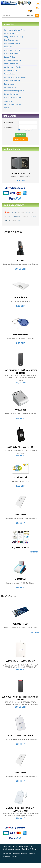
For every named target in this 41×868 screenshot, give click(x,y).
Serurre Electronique (11, 94)
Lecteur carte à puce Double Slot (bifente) (20, 583)
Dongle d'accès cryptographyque (15, 77)
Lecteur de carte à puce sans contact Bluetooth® (20, 518)
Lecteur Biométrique (11, 64)
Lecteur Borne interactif (12, 50)
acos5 (14, 212)
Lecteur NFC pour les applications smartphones (20, 628)
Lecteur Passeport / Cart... (13, 54)
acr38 (28, 212)
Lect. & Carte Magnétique (13, 60)
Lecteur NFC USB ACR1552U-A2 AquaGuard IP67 (20, 739)
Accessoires (8, 101)
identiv (25, 216)
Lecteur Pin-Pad (10, 57)
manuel (33, 216)
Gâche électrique (10, 87)
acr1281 (21, 212)
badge (34, 212)
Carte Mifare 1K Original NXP (20, 301)
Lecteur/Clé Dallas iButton (13, 98)
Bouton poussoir (10, 84)
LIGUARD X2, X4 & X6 (20, 174)
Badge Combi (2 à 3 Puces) (14, 37)
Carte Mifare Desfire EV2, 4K (21, 481)
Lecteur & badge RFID (12, 33)
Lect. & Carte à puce (11, 40)
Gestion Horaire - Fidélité (13, 67)
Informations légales (10, 846)
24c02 (8, 212)
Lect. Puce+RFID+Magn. (12, 44)
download (17, 216)
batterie (8, 216)
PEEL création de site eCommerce (23, 854)
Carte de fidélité (10, 74)
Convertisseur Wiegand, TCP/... (15, 30)
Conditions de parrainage (11, 849)
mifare (8, 220)
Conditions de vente (25, 846)
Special (7, 108)
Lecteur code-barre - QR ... (13, 81)
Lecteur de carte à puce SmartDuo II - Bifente (20, 414)
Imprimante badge (10, 70)
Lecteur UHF (8, 47)
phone (14, 220)
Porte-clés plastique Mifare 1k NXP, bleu (20, 338)
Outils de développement (13, 104)
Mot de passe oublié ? (26, 130)
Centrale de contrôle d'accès (20, 176)
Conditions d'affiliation (29, 849)
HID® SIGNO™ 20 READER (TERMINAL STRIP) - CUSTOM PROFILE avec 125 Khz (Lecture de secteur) (20, 378)
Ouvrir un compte (20, 139)
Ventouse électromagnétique (14, 91)
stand (20, 220)
